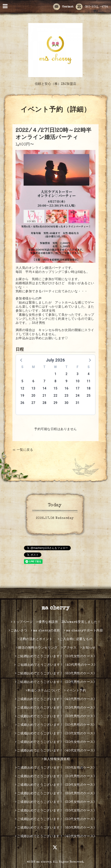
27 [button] (33, 403)
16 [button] (67, 388)
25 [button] (89, 396)
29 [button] (55, 403)
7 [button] (44, 381)
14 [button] (44, 388)
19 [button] (22, 396)
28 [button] (44, 403)
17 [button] (78, 388)
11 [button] (89, 381)
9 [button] (66, 381)
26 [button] (22, 403)
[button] (21, 360)
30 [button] (67, 403)
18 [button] (89, 388)
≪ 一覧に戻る (23, 450)
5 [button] (22, 381)
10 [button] (78, 381)
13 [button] (33, 388)
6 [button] (33, 381)
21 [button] (44, 396)
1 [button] (55, 374)
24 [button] (78, 396)
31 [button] (78, 403)
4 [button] (89, 374)
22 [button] (55, 396)
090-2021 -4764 (92, 7)
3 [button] (78, 374)
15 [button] (55, 388)
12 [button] (22, 388)
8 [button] (55, 381)
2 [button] (66, 374)
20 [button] (33, 396)
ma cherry (56, 608)
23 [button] (67, 396)
